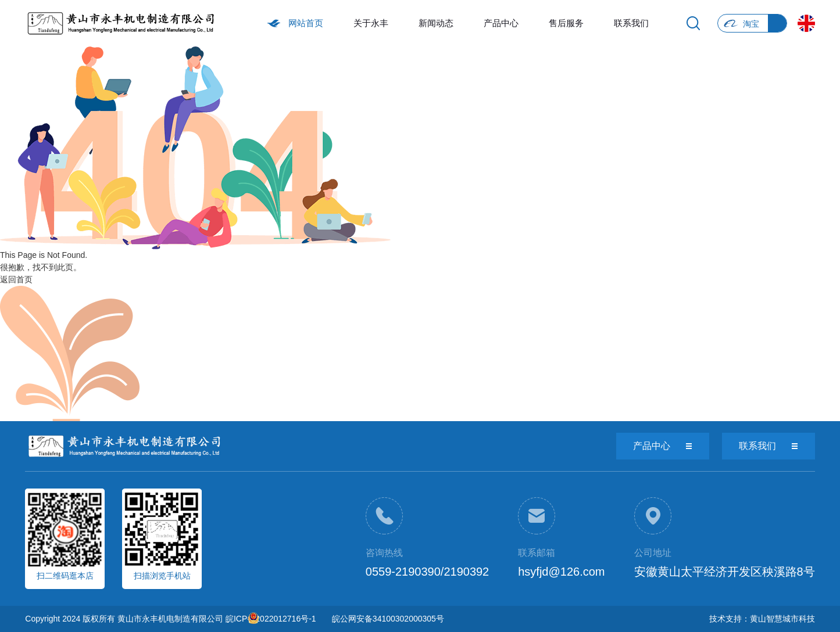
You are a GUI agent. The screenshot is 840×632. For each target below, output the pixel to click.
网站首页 (306, 23)
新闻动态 (436, 23)
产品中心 (501, 23)
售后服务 (566, 23)
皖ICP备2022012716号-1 (271, 619)
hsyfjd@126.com (561, 572)
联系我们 (631, 23)
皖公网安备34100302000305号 (388, 619)
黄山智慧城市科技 (782, 619)
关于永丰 (371, 23)
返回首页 (16, 279)
